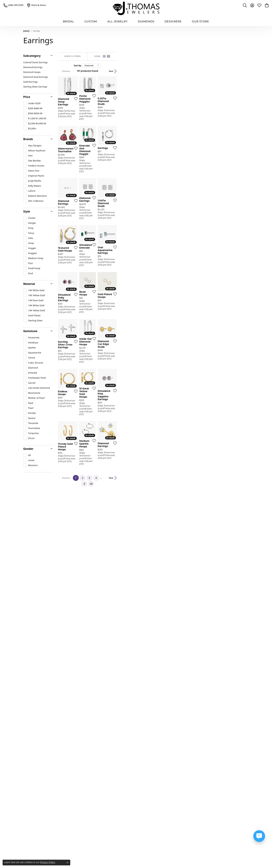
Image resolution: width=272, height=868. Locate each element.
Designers (173, 21)
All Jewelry (117, 21)
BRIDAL (69, 21)
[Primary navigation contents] (136, 22)
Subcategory (32, 56)
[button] (245, 5)
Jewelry (26, 31)
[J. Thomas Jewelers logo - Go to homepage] (136, 8)
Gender (28, 449)
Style (27, 211)
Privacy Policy (48, 862)
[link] (13, 5)
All (172, 714)
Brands (28, 139)
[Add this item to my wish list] (118, 141)
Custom (91, 21)
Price (27, 97)
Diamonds (146, 21)
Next (243, 71)
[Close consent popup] (67, 862)
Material (29, 284)
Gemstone (30, 331)
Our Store (200, 21)
